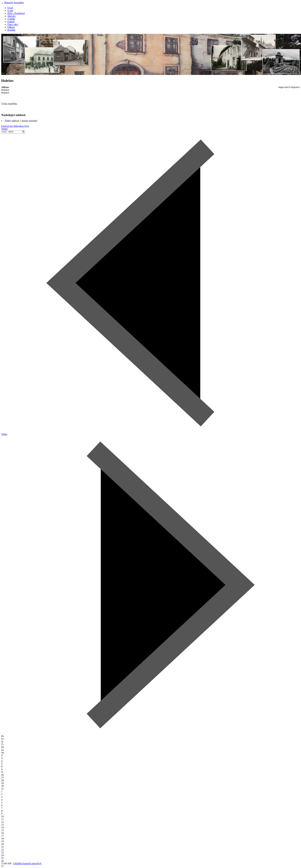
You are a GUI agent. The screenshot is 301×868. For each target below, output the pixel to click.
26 (2, 861)
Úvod (10, 8)
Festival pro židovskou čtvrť (15, 126)
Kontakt (11, 30)
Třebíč (4, 129)
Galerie (11, 22)
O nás (10, 11)
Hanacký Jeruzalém (14, 3)
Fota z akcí (13, 24)
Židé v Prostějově (16, 13)
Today (4, 434)
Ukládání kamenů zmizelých (27, 864)
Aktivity (11, 16)
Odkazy (11, 27)
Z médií (11, 19)
